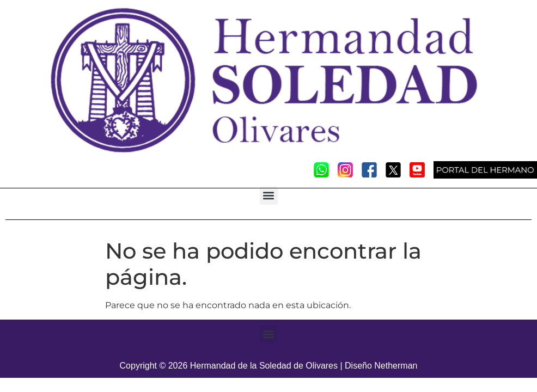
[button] (269, 196)
